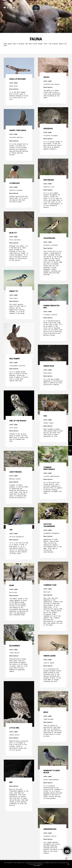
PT (53, 7)
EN (56, 7)
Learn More (37, 865)
